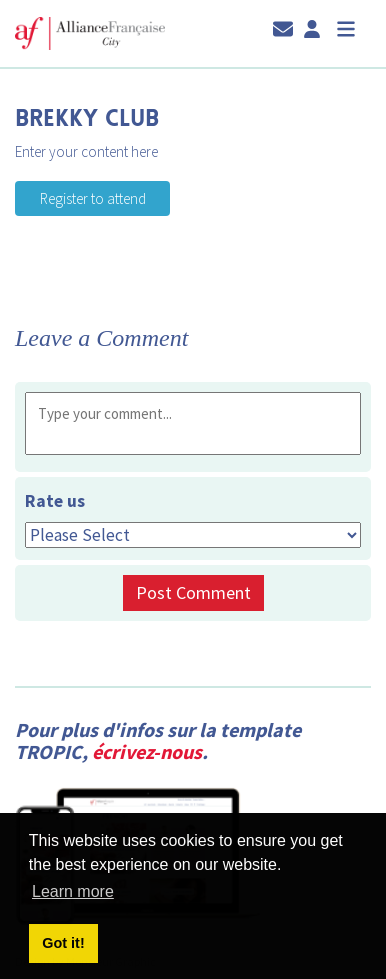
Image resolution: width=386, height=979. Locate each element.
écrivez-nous (147, 751)
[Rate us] (193, 535)
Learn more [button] (73, 891)
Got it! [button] (63, 943)
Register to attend (68, 190)
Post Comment (193, 592)
